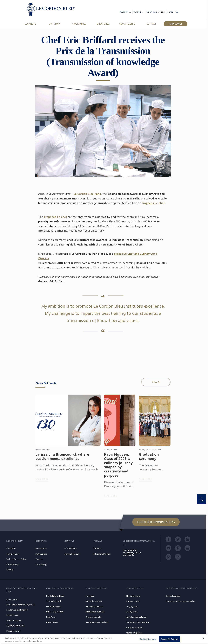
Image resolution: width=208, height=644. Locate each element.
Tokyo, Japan (132, 606)
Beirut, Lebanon (13, 631)
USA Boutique (71, 549)
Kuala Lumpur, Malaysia (136, 617)
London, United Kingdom (17, 610)
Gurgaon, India (133, 601)
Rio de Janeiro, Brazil (55, 596)
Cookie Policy (12, 564)
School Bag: (156, 12)
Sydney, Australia (94, 617)
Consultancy (41, 564)
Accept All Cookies (170, 639)
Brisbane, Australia (94, 606)
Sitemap (10, 570)
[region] (104, 639)
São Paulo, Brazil (53, 601)
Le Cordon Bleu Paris (87, 194)
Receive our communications (156, 522)
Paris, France (12, 599)
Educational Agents (102, 554)
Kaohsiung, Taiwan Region (138, 622)
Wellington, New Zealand (97, 622)
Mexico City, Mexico (55, 612)
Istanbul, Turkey (14, 620)
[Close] (203, 639)
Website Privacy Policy (16, 559)
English (139, 12)
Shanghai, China (133, 596)
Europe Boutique (72, 554)
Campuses (125, 12)
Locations (30, 24)
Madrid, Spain (12, 615)
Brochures (103, 24)
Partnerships (41, 554)
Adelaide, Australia (94, 601)
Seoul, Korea (132, 612)
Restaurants (41, 549)
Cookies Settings (147, 639)
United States (52, 622)
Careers (39, 559)
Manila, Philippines (134, 633)
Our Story (55, 24)
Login (170, 12)
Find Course (176, 24)
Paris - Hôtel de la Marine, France (21, 605)
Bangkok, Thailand (134, 627)
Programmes (79, 24)
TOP (201, 499)
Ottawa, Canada (53, 606)
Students (98, 549)
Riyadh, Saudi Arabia (15, 626)
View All (156, 382)
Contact (151, 24)
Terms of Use (12, 554)
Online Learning (173, 596)
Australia (90, 596)
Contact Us (11, 549)
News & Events (127, 24)
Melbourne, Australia (95, 612)
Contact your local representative (180, 601)
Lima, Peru (51, 617)
